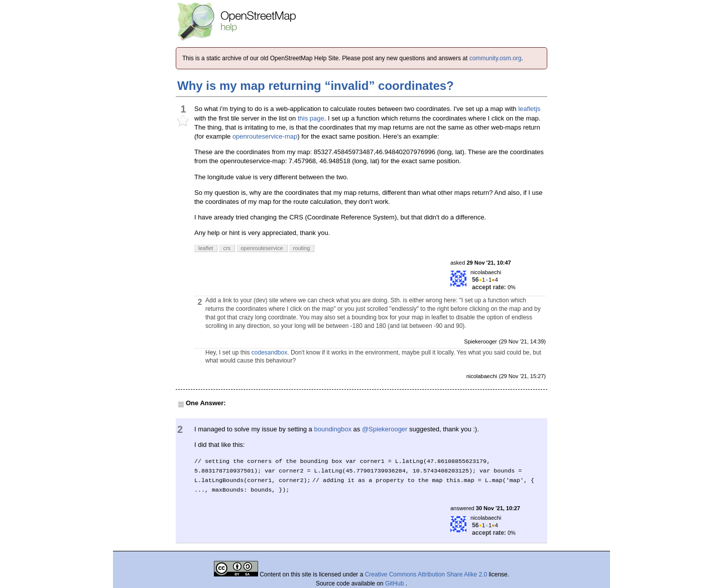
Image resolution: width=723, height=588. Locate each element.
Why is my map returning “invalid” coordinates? (316, 86)
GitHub (395, 583)
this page (311, 118)
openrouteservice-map (265, 136)
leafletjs (529, 109)
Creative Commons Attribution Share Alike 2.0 (426, 574)
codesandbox (269, 352)
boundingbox (332, 429)
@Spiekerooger (385, 429)
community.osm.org (496, 58)
